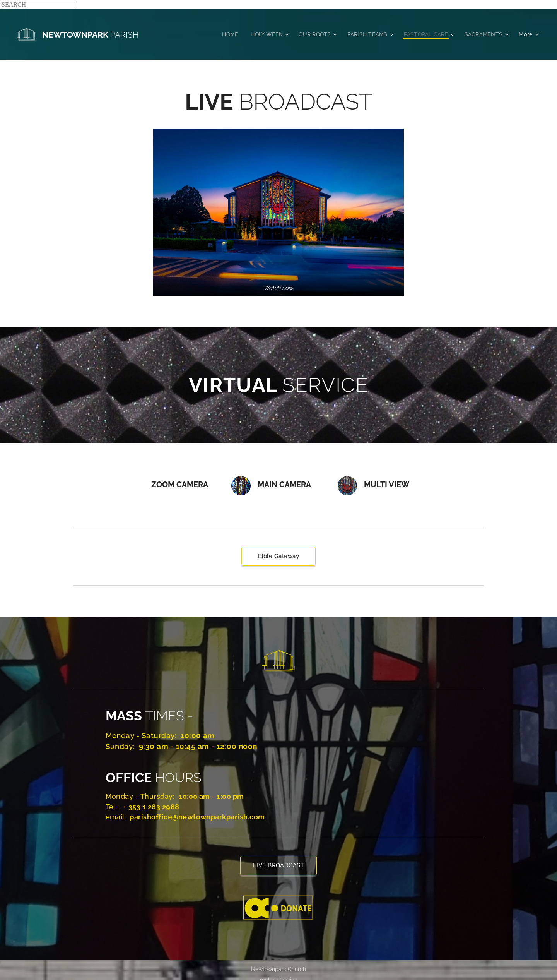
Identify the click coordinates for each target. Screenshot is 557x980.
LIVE (209, 102)
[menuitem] (223, 34)
